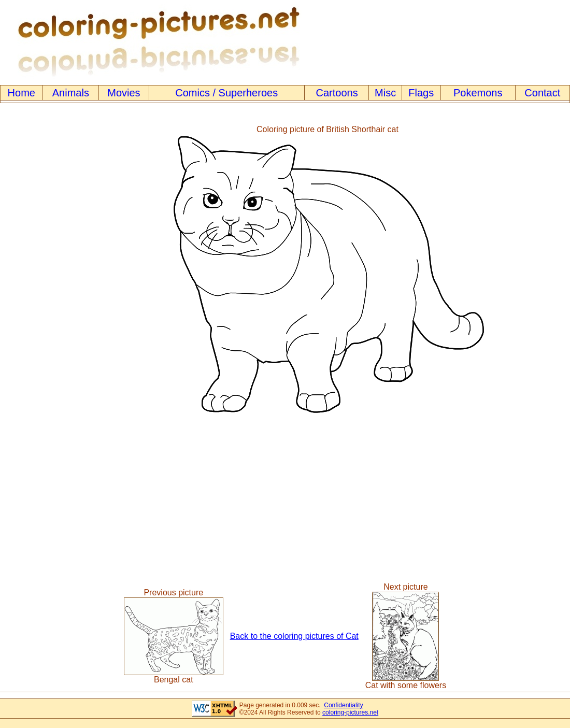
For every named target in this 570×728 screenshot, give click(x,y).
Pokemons (478, 93)
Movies (124, 93)
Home (22, 93)
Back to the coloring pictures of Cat (294, 636)
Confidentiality (343, 705)
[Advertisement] (43, 269)
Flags (421, 93)
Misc (385, 93)
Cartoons (337, 93)
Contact (542, 93)
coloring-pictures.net (350, 712)
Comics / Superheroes (226, 93)
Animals (71, 93)
